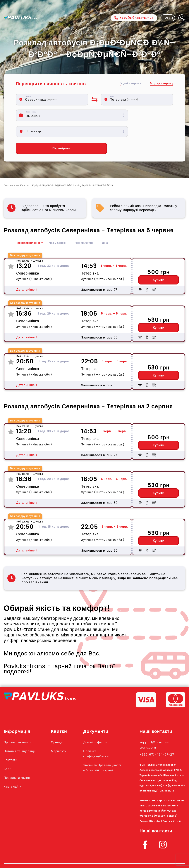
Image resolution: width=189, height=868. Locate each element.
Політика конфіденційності (102, 738)
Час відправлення (29, 227)
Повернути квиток (20, 762)
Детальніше (25, 274)
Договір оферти (101, 727)
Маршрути (64, 735)
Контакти (12, 744)
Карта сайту (15, 771)
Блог (8, 753)
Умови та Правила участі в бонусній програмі (103, 755)
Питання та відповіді (22, 735)
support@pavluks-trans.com (158, 729)
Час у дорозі (60, 227)
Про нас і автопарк (21, 727)
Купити (159, 264)
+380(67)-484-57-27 (134, 18)
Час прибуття (89, 227)
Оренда (61, 727)
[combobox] (54, 100)
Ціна (111, 227)
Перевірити (52, 133)
